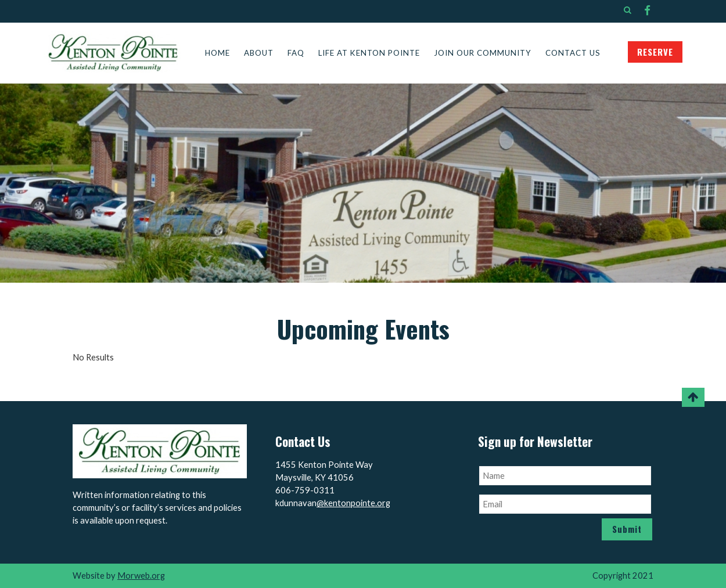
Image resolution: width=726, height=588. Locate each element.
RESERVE (655, 52)
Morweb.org (141, 576)
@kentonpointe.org (353, 503)
